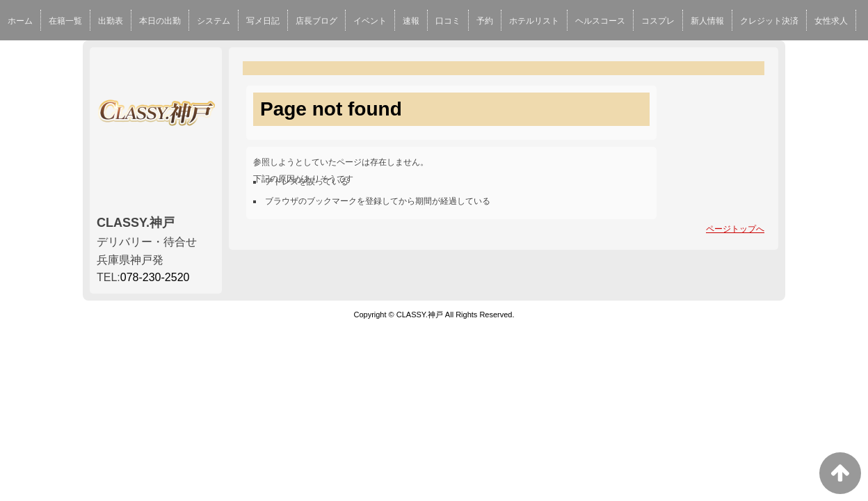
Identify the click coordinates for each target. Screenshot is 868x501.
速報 (411, 21)
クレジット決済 (769, 21)
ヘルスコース (600, 21)
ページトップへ (735, 229)
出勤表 (111, 21)
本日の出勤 (160, 21)
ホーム (20, 21)
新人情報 (707, 21)
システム (214, 21)
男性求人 (24, 58)
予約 (485, 21)
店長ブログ (316, 21)
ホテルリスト (534, 21)
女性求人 (831, 21)
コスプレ (658, 21)
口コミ (448, 21)
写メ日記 (263, 21)
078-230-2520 (155, 277)
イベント (370, 21)
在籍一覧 (65, 21)
